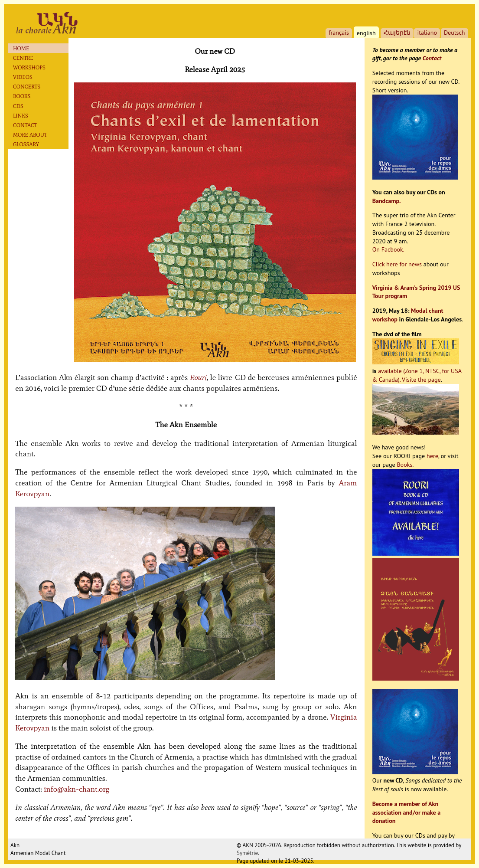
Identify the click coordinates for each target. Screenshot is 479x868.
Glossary (26, 144)
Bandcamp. (387, 201)
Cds (18, 106)
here (432, 456)
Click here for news (397, 264)
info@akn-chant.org (77, 789)
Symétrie (247, 853)
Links (21, 116)
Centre (23, 58)
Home (21, 48)
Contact (25, 125)
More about (30, 135)
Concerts (27, 87)
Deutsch (455, 33)
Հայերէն (397, 33)
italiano (427, 33)
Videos (23, 77)
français (339, 33)
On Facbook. (388, 249)
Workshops (29, 67)
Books (22, 96)
